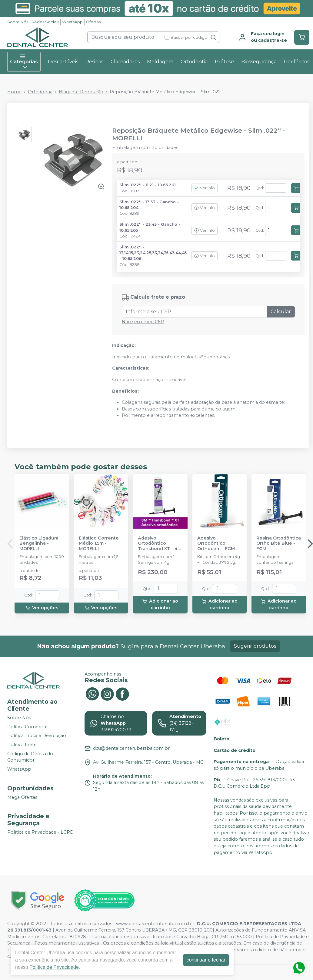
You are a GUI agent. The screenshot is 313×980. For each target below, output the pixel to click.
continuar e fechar (206, 960)
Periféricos (297, 62)
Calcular (281, 312)
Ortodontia (194, 62)
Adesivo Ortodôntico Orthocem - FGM (216, 543)
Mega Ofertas (22, 797)
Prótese (224, 62)
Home (14, 92)
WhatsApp (72, 22)
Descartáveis (63, 62)
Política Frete (22, 745)
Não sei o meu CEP (143, 322)
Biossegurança (259, 62)
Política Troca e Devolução (37, 736)
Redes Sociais (45, 22)
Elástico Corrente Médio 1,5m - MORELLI (99, 543)
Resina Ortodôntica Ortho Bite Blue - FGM (279, 543)
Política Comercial (27, 727)
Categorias (24, 62)
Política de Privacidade (54, 967)
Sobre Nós (18, 22)
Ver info (205, 188)
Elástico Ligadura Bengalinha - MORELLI (39, 543)
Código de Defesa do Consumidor (30, 757)
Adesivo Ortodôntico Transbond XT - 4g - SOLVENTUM (159, 543)
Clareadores (125, 62)
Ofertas (93, 22)
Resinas (94, 62)
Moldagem (160, 62)
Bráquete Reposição (81, 92)
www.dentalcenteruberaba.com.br (155, 924)
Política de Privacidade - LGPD (40, 832)
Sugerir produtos (255, 646)
